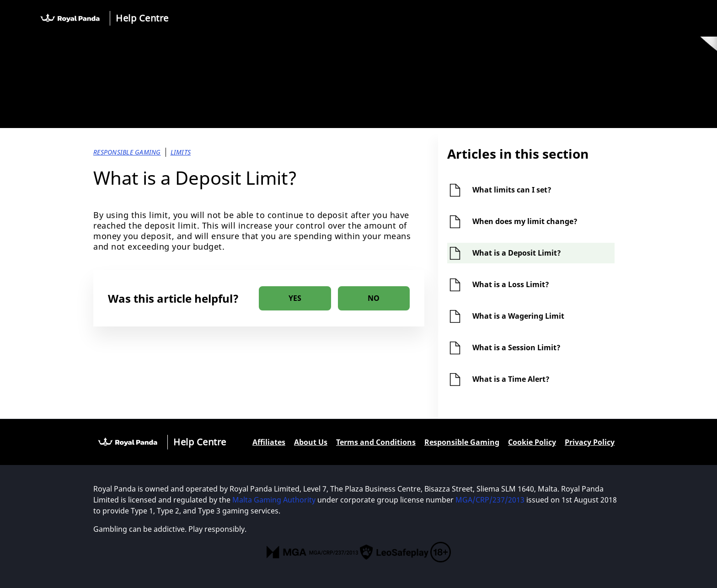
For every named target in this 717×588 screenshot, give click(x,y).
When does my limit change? (525, 221)
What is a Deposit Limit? (517, 253)
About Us (311, 442)
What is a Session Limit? (516, 347)
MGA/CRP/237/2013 (490, 500)
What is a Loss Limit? (511, 284)
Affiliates (269, 442)
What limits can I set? (512, 190)
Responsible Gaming (462, 442)
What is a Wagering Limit (518, 316)
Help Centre (142, 18)
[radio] (295, 298)
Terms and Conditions (376, 442)
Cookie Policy (532, 442)
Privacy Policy (590, 442)
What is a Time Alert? (511, 379)
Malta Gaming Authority (274, 500)
